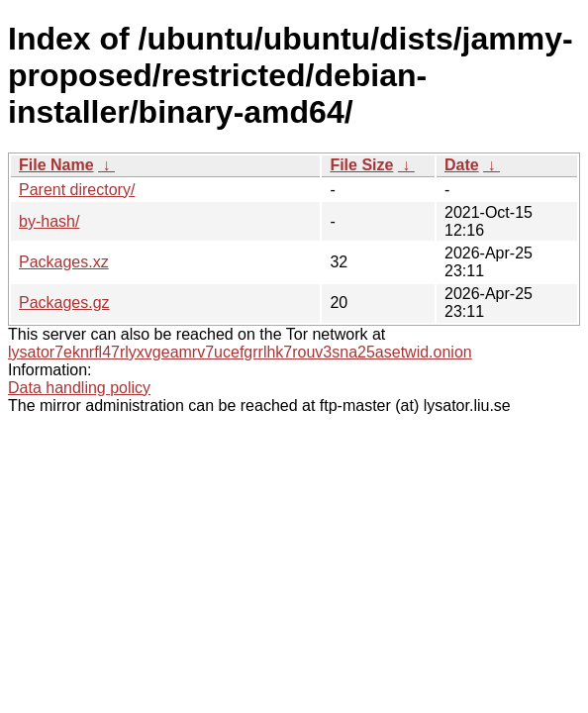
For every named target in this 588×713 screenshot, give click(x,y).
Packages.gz (64, 303)
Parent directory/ (77, 190)
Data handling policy (79, 388)
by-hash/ (49, 221)
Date (462, 165)
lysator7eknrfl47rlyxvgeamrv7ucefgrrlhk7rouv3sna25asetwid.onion (240, 352)
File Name (56, 165)
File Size (361, 165)
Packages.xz (64, 262)
